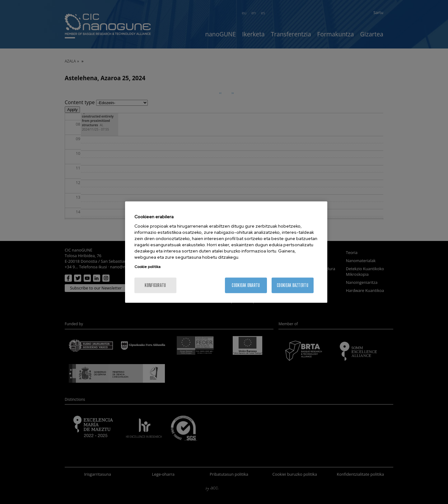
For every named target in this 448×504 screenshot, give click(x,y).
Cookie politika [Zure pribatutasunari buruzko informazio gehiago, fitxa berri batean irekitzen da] (147, 267)
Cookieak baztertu (293, 285)
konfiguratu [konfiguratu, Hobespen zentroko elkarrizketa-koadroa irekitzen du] (155, 285)
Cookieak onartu (246, 285)
